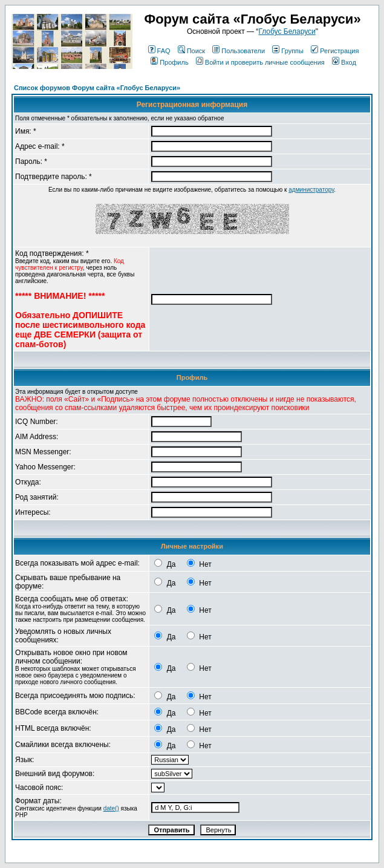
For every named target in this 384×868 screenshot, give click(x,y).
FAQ (159, 51)
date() (111, 808)
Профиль (170, 62)
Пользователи (239, 51)
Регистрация (335, 51)
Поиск (191, 51)
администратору (311, 190)
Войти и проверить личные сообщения (260, 62)
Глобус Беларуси (287, 31)
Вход (344, 62)
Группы (288, 51)
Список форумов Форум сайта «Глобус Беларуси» (97, 88)
